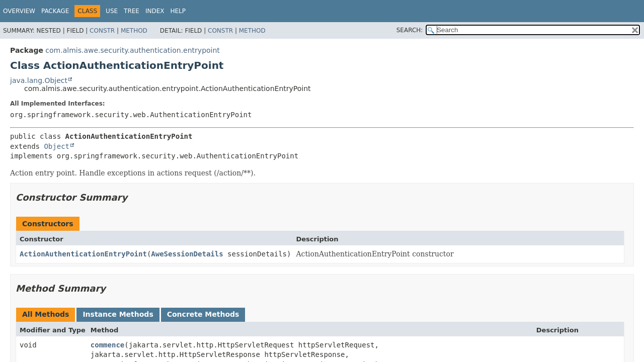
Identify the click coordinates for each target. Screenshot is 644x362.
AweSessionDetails (187, 254)
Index (155, 11)
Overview (19, 11)
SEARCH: (410, 30)
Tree (132, 11)
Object (57, 146)
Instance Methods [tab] (118, 314)
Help (178, 11)
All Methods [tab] (46, 314)
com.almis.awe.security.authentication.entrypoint (132, 50)
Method (134, 31)
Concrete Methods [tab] (203, 314)
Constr (102, 31)
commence (107, 345)
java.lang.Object (39, 80)
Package (55, 11)
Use (112, 11)
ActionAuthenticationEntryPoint (83, 254)
